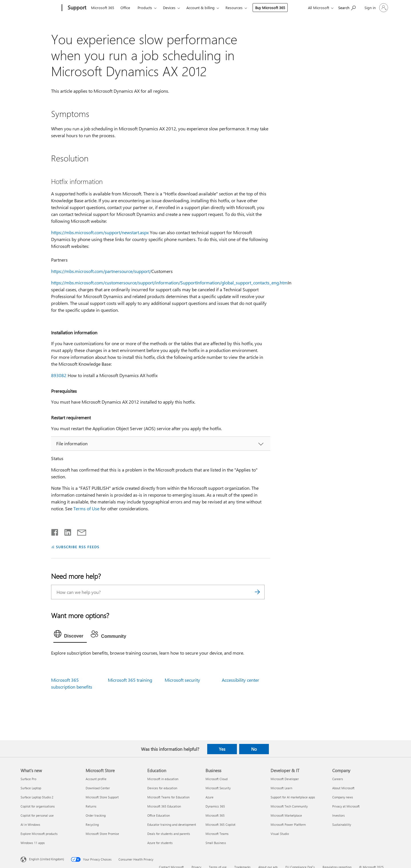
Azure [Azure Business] (209, 797)
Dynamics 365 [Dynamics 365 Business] (215, 806)
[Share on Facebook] (55, 531)
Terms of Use (86, 508)
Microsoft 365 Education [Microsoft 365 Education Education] (164, 806)
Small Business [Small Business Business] (216, 843)
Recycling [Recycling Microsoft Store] (92, 825)
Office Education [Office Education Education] (159, 815)
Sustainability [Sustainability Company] (342, 825)
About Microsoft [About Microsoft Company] (343, 788)
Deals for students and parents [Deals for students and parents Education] (169, 834)
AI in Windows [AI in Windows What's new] (30, 825)
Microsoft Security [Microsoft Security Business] (218, 788)
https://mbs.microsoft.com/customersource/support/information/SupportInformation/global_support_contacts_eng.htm (169, 283)
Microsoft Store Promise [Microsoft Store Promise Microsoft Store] (102, 834)
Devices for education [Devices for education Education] (162, 788)
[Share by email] (79, 531)
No (254, 749)
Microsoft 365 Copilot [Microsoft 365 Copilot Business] (220, 825)
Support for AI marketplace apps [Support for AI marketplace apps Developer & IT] (293, 797)
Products (145, 8)
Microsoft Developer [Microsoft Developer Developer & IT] (285, 779)
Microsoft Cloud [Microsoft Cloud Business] (216, 779)
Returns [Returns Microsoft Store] (91, 806)
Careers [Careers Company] (338, 779)
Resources (234, 8)
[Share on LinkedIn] (66, 531)
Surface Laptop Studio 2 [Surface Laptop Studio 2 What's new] (37, 797)
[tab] (70, 635)
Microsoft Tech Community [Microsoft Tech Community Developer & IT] (289, 806)
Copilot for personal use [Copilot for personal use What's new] (37, 815)
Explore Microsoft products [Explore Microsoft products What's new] (39, 834)
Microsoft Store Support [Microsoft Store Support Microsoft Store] (102, 797)
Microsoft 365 (103, 8)
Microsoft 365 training (130, 680)
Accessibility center (240, 680)
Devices (169, 8)
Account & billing (201, 8)
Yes (222, 749)
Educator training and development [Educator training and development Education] (172, 825)
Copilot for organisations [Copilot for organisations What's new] (38, 806)
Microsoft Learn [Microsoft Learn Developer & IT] (281, 788)
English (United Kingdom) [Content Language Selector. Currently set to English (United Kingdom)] (47, 859)
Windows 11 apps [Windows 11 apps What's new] (33, 843)
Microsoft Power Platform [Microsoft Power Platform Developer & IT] (288, 825)
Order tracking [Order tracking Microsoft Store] (96, 815)
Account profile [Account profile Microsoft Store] (96, 779)
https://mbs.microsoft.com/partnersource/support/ (101, 271)
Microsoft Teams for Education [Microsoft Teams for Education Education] (168, 797)
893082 (59, 375)
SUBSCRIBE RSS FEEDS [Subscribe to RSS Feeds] (78, 547)
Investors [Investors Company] (339, 815)
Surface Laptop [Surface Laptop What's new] (31, 788)
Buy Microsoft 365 (270, 8)
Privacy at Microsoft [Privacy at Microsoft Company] (346, 806)
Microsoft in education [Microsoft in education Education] (163, 779)
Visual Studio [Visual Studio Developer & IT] (280, 834)
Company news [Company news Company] (343, 797)
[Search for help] (347, 7)
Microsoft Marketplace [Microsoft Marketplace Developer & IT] (286, 815)
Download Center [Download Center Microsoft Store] (98, 788)
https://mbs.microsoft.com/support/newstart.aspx (100, 232)
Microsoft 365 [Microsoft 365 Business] (215, 815)
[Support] (76, 8)
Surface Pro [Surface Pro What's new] (28, 779)
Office (125, 8)
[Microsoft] (40, 8)
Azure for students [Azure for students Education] (160, 843)
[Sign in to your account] (376, 8)
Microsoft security (182, 680)
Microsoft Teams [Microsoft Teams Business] (217, 834)
